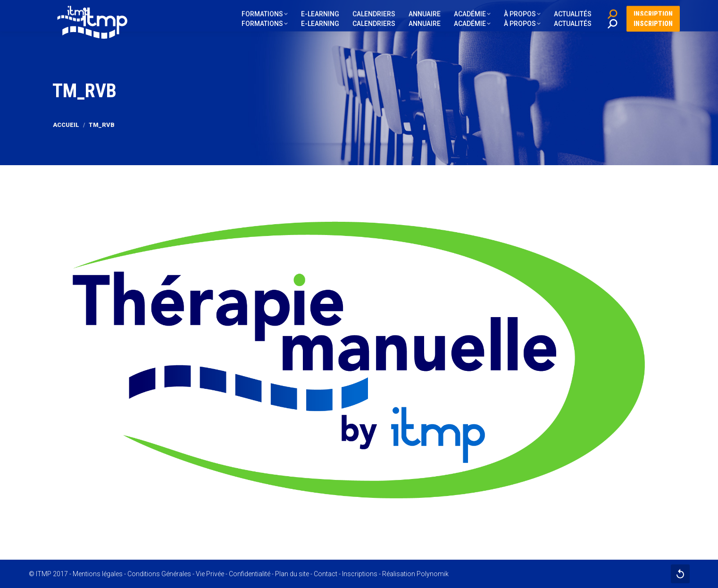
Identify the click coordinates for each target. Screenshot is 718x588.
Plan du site (292, 574)
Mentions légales (98, 574)
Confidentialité (250, 574)
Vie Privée (210, 574)
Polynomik (433, 574)
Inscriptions (360, 574)
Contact (326, 574)
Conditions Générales (159, 574)
